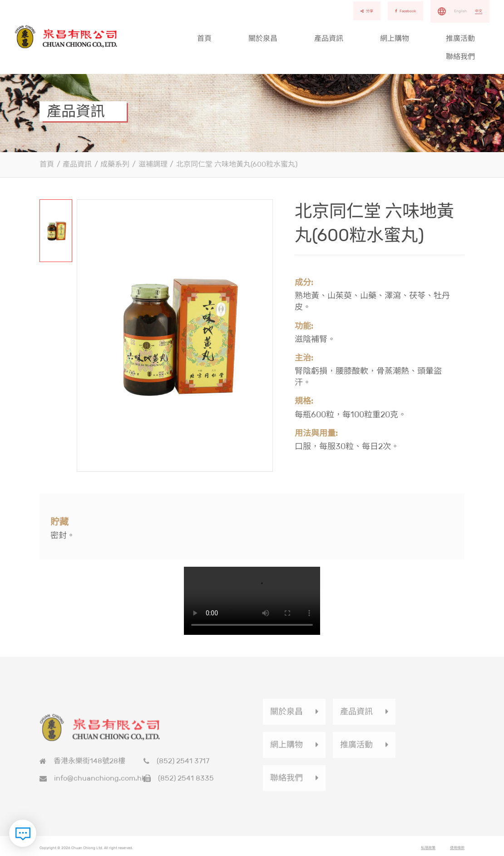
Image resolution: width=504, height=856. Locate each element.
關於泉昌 (263, 38)
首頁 (204, 38)
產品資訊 (329, 38)
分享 (367, 11)
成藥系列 (115, 164)
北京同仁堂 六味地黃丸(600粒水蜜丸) (237, 164)
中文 (479, 11)
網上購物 (395, 38)
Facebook (405, 11)
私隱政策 (428, 850)
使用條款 (457, 850)
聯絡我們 (460, 57)
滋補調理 (153, 164)
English (460, 11)
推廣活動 (460, 38)
